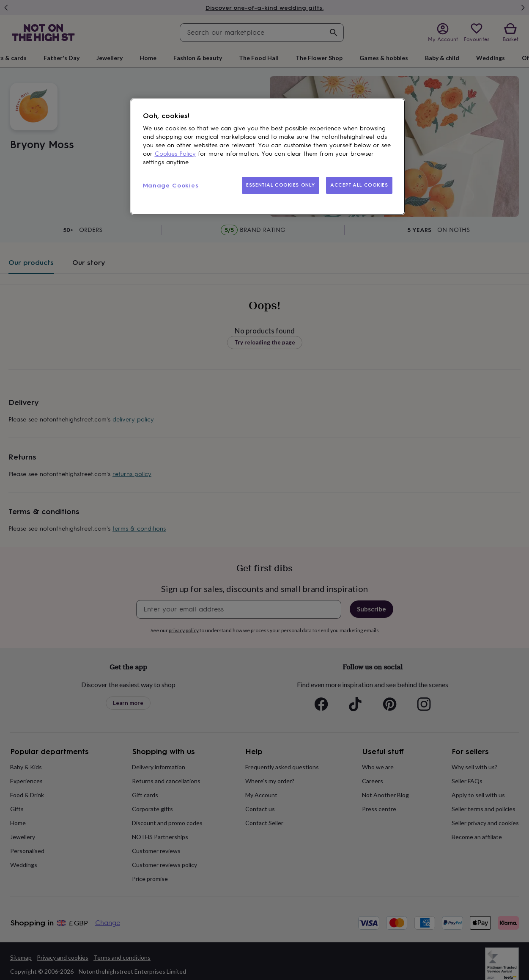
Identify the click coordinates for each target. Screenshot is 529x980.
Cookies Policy (175, 154)
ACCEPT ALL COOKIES (359, 185)
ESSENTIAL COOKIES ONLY (281, 185)
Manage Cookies (171, 186)
